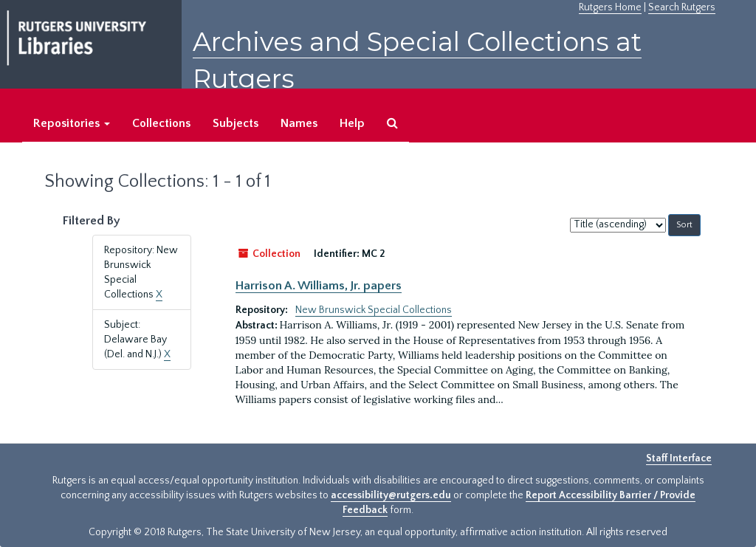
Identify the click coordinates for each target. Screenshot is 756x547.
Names (299, 123)
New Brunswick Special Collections (374, 310)
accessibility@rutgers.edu (391, 495)
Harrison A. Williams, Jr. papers (319, 286)
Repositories (72, 123)
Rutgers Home (610, 7)
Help (352, 123)
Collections (161, 123)
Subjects (236, 123)
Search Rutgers (682, 7)
